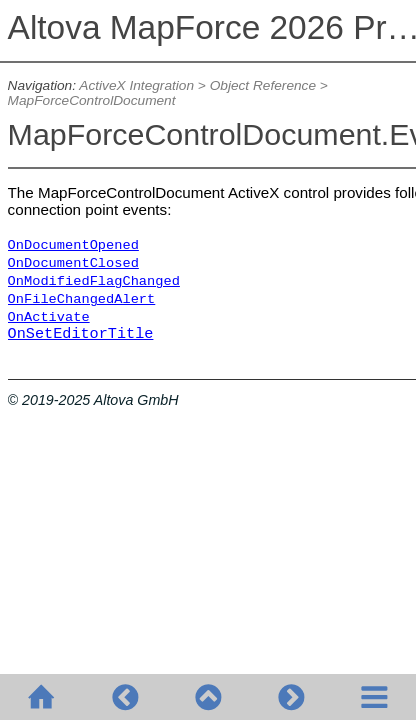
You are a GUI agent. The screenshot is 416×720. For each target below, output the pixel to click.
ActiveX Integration (136, 85)
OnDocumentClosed (73, 263)
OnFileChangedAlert (82, 299)
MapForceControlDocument (92, 100)
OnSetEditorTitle (81, 334)
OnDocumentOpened (73, 245)
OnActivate (49, 317)
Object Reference (263, 85)
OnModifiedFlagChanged (94, 281)
